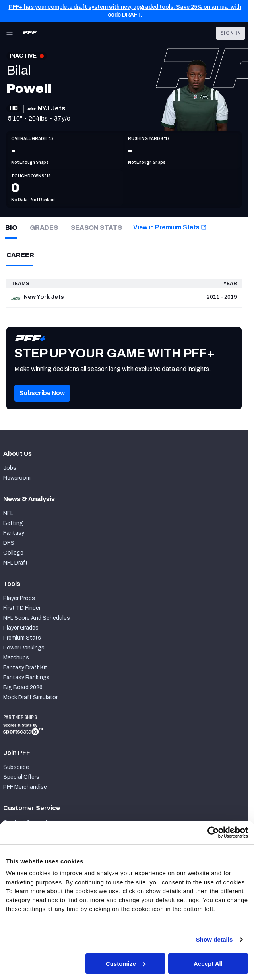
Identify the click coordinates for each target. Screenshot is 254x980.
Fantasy (14, 533)
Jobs (10, 468)
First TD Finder (22, 608)
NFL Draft (16, 563)
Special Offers (21, 777)
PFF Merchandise (25, 787)
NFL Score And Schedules (37, 618)
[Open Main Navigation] (10, 33)
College (13, 553)
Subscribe (16, 767)
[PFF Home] (30, 33)
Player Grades (21, 628)
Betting (13, 523)
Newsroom (17, 478)
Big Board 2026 (23, 687)
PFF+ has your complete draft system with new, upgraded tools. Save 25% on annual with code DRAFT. (125, 11)
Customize (126, 964)
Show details (215, 939)
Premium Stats (22, 638)
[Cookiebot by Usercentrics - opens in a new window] (214, 832)
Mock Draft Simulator (30, 697)
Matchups (16, 658)
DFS (9, 543)
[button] (42, 405)
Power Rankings (24, 648)
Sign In (231, 33)
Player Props (19, 598)
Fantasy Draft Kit (25, 668)
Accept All (209, 964)
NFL (8, 513)
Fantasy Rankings (26, 677)
